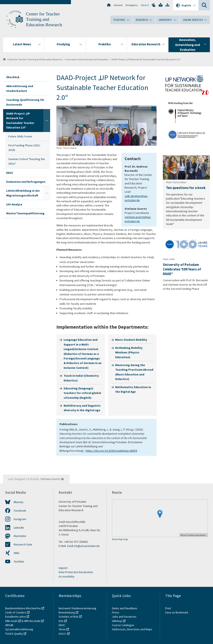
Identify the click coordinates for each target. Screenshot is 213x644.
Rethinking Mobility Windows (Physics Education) (129, 352)
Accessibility (67, 576)
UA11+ (63, 634)
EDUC (10, 173)
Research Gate (23, 544)
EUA (61, 621)
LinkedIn (19, 528)
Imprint (63, 568)
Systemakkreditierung (19, 629)
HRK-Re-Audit (32, 621)
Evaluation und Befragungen (26, 182)
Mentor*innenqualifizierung (25, 213)
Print (168, 608)
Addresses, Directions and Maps (132, 629)
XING (17, 553)
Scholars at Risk (69, 617)
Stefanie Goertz (50, 479)
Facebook (20, 511)
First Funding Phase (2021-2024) (25, 148)
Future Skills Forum (20, 136)
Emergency (132, 5)
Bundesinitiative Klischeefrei (23, 608)
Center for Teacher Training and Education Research (44, 19)
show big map (120, 539)
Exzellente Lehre (15, 617)
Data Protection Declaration (76, 572)
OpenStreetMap (189, 535)
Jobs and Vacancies (124, 617)
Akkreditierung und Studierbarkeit (20, 88)
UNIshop (117, 621)
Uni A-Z (145, 5)
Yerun (62, 629)
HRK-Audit (11, 621)
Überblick (13, 77)
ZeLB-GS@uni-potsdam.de (83, 546)
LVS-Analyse (14, 204)
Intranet (118, 5)
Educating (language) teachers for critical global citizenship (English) (82, 393)
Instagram (20, 519)
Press (116, 612)
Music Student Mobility (131, 340)
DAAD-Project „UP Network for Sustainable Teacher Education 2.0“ (146, 59)
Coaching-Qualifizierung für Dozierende (25, 102)
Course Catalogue (123, 625)
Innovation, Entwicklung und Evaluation (87, 59)
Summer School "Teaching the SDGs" (27, 161)
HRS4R (9, 625)
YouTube (19, 561)
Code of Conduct (16, 612)
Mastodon (20, 536)
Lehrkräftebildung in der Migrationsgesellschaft (23, 193)
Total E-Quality (14, 634)
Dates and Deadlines (125, 608)
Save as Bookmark (177, 612)
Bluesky (19, 502)
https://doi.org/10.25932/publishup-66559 (111, 451)
